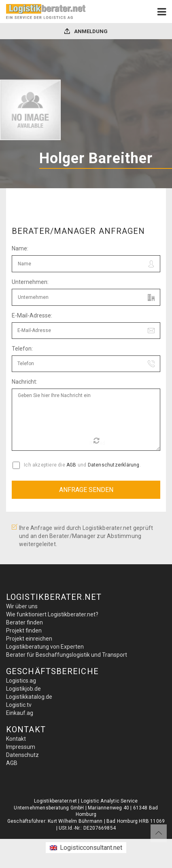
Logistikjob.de (23, 689)
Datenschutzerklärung (114, 465)
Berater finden (24, 622)
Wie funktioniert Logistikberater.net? (52, 614)
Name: (20, 248)
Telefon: (22, 349)
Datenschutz (22, 755)
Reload (97, 442)
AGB (71, 465)
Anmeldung (86, 31)
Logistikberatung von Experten (45, 647)
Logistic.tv (19, 705)
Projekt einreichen (29, 639)
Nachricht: (24, 382)
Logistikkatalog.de (29, 697)
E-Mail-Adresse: (32, 315)
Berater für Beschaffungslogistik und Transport (67, 655)
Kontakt (16, 739)
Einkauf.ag (20, 713)
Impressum (21, 747)
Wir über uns (22, 606)
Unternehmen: (30, 282)
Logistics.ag (21, 681)
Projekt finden (24, 631)
